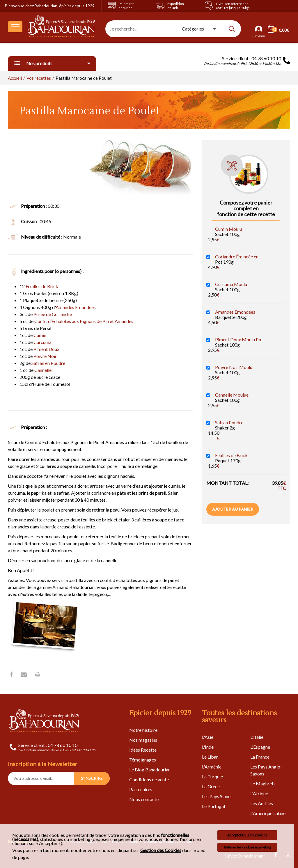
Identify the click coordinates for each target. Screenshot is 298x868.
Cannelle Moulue (232, 395)
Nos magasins (143, 740)
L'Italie (257, 737)
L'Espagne (260, 747)
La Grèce (211, 786)
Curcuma (42, 342)
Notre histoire (143, 730)
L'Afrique (259, 793)
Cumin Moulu (228, 229)
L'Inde (208, 747)
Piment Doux (46, 349)
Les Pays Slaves (217, 796)
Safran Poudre (229, 422)
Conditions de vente (149, 779)
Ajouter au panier (233, 509)
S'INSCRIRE (92, 778)
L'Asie (208, 737)
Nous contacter (145, 799)
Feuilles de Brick (42, 286)
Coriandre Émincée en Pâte (242, 257)
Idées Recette (143, 750)
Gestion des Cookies (161, 850)
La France (260, 757)
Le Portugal (213, 806)
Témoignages (143, 760)
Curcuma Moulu (231, 284)
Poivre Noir (45, 356)
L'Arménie (212, 767)
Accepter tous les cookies (247, 835)
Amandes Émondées (235, 312)
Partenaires (141, 789)
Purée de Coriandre (53, 314)
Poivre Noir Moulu (234, 367)
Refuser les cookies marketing (247, 847)
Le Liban (210, 757)
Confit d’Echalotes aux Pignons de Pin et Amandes (84, 321)
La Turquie (212, 776)
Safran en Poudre (48, 363)
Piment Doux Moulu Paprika (243, 339)
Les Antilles (262, 803)
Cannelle (43, 370)
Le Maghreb (262, 783)
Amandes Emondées (76, 307)
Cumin (40, 335)
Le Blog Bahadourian (150, 770)
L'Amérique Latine (268, 813)
